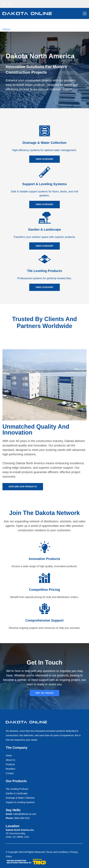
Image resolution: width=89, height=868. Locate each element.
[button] (44, 159)
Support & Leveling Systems (44, 184)
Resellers (11, 769)
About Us (11, 760)
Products (10, 764)
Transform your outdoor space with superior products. (44, 237)
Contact (10, 773)
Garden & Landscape (44, 229)
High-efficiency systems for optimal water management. (45, 150)
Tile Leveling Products (44, 271)
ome (10, 755)
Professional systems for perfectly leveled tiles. (44, 278)
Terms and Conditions (57, 852)
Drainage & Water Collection (44, 143)
